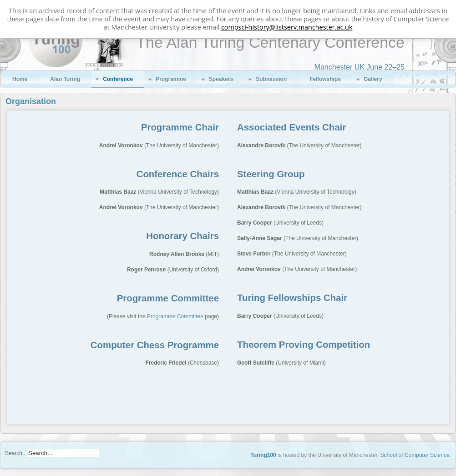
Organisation (31, 101)
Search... (16, 453)
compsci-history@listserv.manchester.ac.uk (287, 27)
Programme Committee (175, 316)
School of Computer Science (415, 455)
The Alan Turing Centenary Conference (270, 42)
